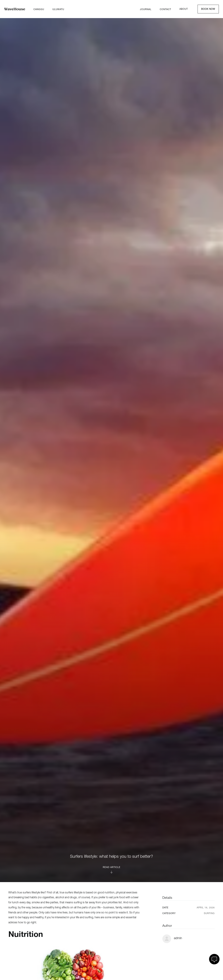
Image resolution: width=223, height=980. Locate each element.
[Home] (15, 9)
